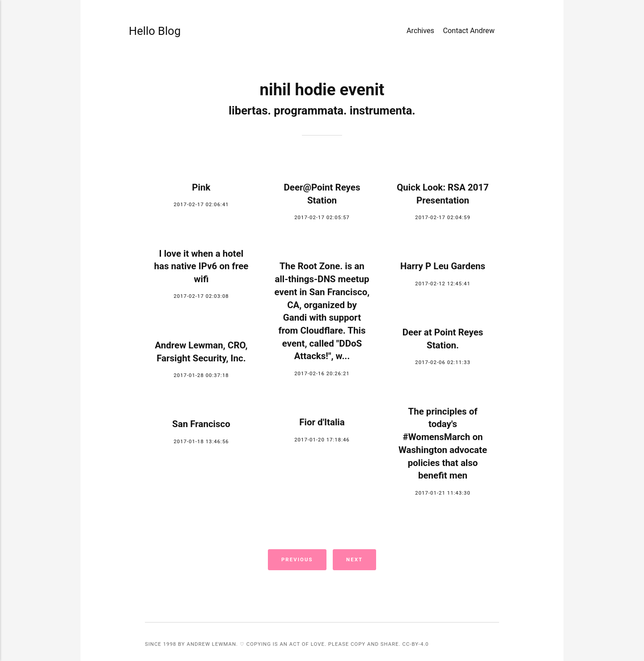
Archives (420, 31)
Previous (297, 559)
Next (354, 559)
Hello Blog (153, 31)
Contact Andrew (468, 31)
